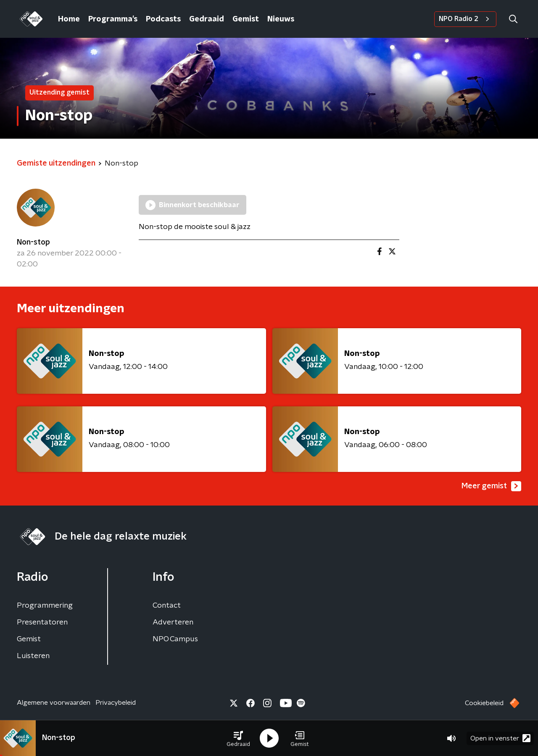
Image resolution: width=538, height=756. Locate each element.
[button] (238, 738)
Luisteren (33, 656)
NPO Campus (175, 639)
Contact (167, 606)
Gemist (246, 19)
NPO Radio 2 (465, 19)
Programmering (45, 606)
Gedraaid (207, 19)
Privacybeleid (116, 703)
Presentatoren (42, 622)
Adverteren (173, 622)
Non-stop (33, 242)
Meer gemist (491, 486)
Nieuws (281, 19)
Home (69, 19)
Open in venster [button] (500, 738)
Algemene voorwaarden (54, 703)
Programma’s (113, 19)
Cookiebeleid (484, 703)
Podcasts (163, 19)
